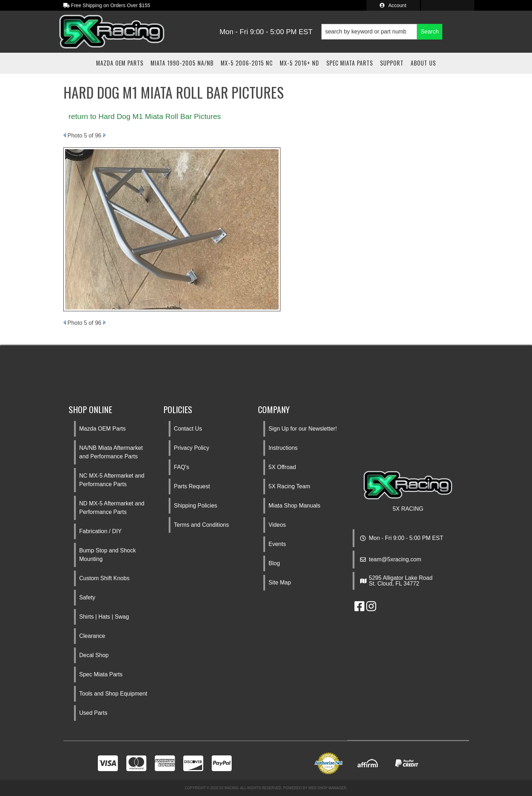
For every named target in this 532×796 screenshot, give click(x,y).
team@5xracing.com (395, 560)
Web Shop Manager (327, 788)
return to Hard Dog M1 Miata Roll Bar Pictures (145, 116)
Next (104, 135)
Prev (65, 135)
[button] (382, 32)
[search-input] (369, 32)
